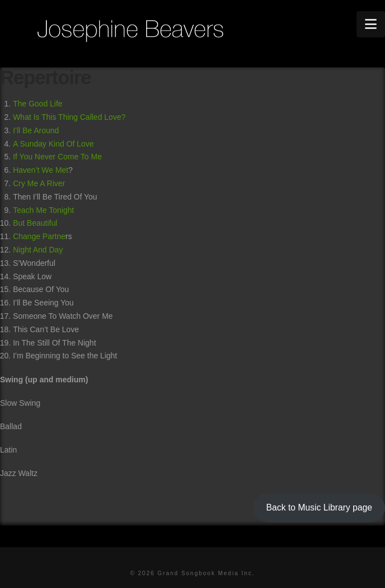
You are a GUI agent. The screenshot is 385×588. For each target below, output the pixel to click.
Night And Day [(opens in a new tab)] (38, 250)
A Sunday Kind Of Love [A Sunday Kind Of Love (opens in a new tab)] (53, 144)
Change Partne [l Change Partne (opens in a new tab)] (39, 236)
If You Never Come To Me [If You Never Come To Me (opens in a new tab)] (57, 157)
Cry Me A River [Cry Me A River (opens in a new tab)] (39, 183)
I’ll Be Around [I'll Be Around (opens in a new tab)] (36, 130)
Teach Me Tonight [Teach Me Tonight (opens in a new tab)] (43, 210)
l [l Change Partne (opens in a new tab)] (56, 223)
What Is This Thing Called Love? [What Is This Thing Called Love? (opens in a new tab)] (69, 117)
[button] (371, 24)
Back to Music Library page (319, 507)
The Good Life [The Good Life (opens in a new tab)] (38, 104)
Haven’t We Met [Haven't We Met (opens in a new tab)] (40, 170)
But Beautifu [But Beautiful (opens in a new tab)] (34, 223)
